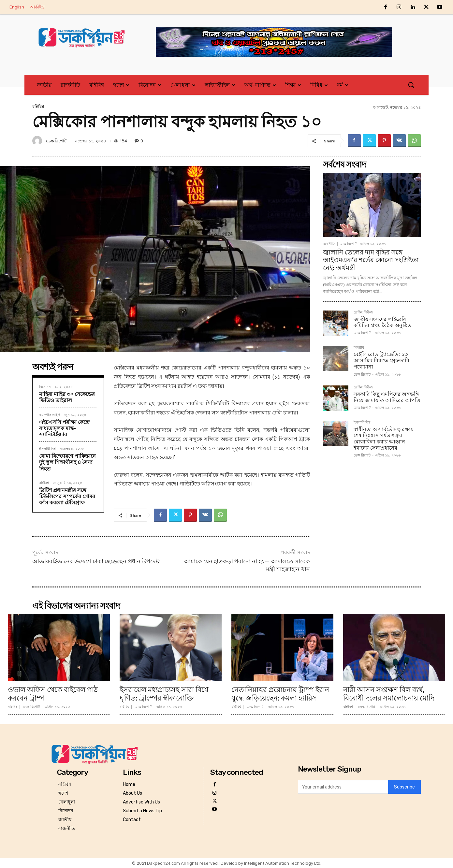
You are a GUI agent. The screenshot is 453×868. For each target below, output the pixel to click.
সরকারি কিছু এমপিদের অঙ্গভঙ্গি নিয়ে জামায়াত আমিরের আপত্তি (387, 397)
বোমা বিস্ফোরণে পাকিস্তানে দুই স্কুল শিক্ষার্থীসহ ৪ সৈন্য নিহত (67, 462)
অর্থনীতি (329, 244)
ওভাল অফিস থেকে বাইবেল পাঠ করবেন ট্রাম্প (53, 694)
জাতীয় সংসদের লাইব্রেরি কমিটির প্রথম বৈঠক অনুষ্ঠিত (382, 322)
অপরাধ (359, 348)
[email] (343, 787)
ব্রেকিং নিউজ (363, 312)
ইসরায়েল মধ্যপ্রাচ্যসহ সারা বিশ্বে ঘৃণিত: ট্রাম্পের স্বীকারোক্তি (164, 694)
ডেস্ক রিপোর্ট (56, 141)
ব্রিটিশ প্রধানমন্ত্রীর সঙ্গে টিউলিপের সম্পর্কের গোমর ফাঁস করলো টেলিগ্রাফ (67, 496)
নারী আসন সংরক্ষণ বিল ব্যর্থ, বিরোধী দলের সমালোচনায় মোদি (389, 694)
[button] (411, 85)
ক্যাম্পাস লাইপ (50, 415)
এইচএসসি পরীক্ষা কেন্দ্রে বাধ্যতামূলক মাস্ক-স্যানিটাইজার (64, 428)
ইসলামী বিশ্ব (47, 448)
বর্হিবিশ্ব (38, 107)
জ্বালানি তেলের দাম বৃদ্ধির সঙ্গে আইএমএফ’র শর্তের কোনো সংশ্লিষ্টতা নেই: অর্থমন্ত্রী (371, 260)
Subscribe (404, 787)
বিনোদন (45, 387)
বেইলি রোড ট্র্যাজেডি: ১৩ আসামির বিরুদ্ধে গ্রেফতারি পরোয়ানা (381, 361)
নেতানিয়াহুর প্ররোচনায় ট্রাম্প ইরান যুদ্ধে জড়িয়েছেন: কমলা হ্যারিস (280, 694)
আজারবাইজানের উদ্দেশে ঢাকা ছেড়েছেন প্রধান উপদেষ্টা (96, 561)
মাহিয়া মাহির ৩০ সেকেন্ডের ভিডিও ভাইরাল (67, 397)
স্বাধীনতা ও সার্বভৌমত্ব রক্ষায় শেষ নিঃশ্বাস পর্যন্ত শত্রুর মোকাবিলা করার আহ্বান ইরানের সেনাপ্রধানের (384, 439)
